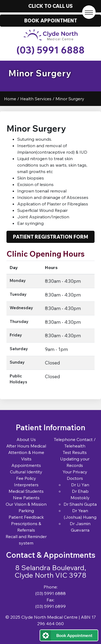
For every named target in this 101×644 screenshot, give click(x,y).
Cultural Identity (26, 472)
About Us (26, 439)
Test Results (75, 452)
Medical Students (26, 491)
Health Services (36, 99)
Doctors (75, 478)
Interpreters (26, 485)
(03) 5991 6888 (50, 50)
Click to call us (50, 6)
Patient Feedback (26, 517)
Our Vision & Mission (26, 504)
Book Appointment (74, 635)
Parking (26, 511)
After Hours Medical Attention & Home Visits (26, 452)
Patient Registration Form (50, 237)
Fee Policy (26, 478)
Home (10, 99)
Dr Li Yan (80, 485)
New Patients (26, 498)
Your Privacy (75, 472)
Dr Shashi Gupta (80, 504)
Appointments (26, 465)
